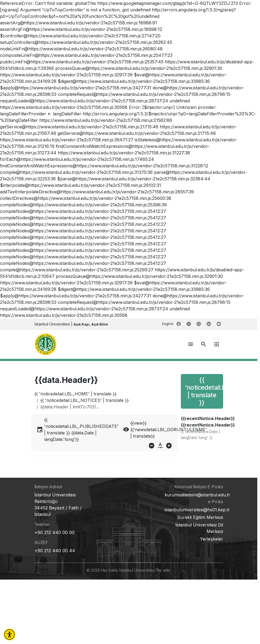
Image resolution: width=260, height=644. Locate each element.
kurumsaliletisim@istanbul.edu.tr (197, 495)
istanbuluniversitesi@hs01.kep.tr (197, 510)
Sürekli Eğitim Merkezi (200, 517)
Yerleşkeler (212, 539)
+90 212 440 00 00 (54, 532)
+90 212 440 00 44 (55, 551)
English (168, 324)
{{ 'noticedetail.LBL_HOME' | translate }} (76, 394)
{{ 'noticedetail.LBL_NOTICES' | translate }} (85, 400)
